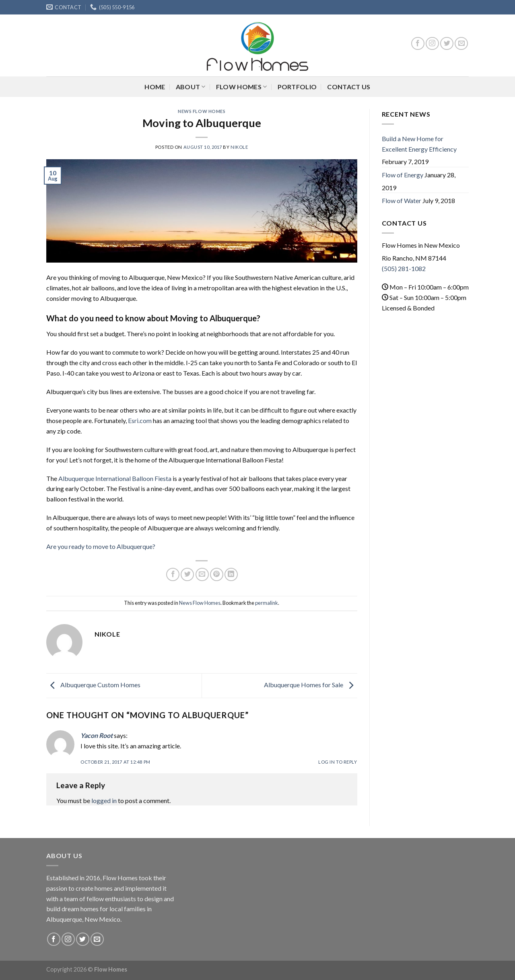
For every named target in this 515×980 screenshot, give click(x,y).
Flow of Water (402, 200)
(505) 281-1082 (404, 268)
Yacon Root (97, 735)
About (191, 87)
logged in (104, 800)
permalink (267, 603)
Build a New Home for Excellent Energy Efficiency (419, 144)
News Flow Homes (202, 111)
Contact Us (349, 87)
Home (155, 87)
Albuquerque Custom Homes (93, 685)
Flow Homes (242, 87)
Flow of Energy (403, 175)
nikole (239, 147)
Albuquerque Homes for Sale (311, 685)
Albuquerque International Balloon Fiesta (115, 478)
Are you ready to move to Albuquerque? (101, 546)
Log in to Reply (338, 762)
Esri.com (140, 420)
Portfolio (297, 87)
